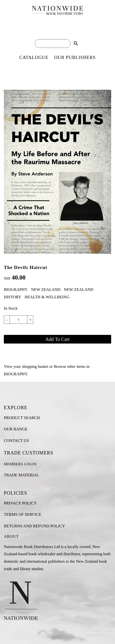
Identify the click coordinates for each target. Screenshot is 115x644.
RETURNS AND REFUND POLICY (34, 526)
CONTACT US (16, 441)
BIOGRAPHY (16, 290)
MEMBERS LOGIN (20, 464)
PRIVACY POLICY (20, 503)
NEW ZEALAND (46, 290)
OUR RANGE (16, 429)
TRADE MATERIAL (21, 475)
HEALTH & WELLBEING (47, 297)
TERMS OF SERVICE (23, 514)
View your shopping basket (26, 367)
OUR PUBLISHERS (75, 57)
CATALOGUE (34, 57)
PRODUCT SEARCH (22, 418)
